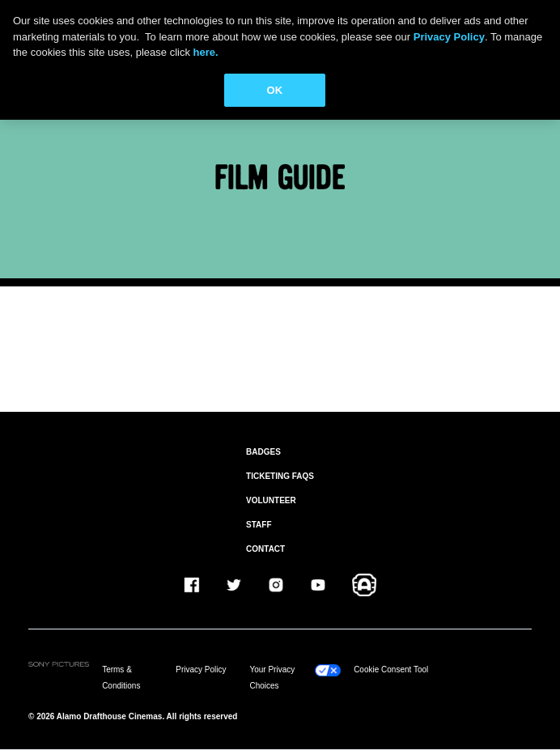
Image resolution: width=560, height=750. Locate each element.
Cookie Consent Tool (391, 669)
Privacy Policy (201, 669)
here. (206, 52)
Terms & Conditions (121, 678)
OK (275, 90)
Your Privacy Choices (272, 678)
